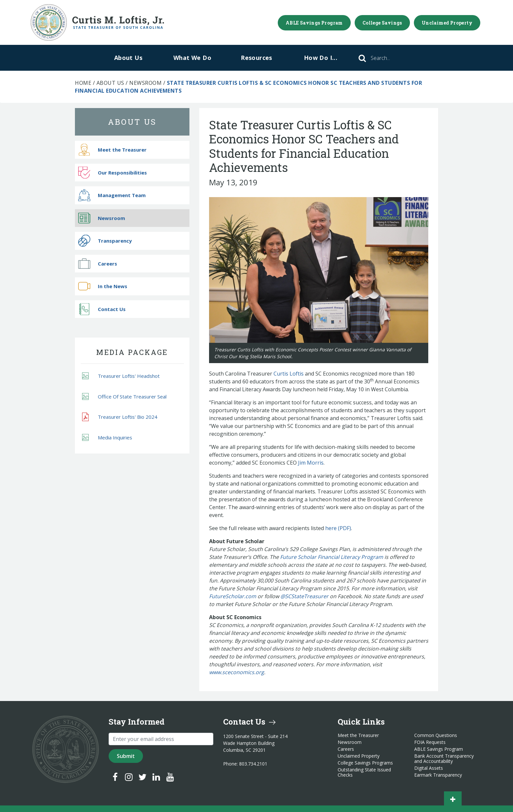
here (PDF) (338, 528)
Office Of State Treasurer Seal (124, 396)
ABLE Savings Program (314, 23)
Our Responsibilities (113, 172)
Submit (126, 756)
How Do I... (321, 58)
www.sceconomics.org (237, 672)
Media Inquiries (107, 437)
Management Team (112, 195)
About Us (128, 58)
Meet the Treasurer (112, 150)
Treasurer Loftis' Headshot (121, 376)
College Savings (382, 23)
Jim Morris (311, 463)
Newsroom (145, 83)
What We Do (192, 58)
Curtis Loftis (289, 374)
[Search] (389, 58)
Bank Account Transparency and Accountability (444, 759)
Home (83, 83)
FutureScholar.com (233, 596)
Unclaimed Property (447, 23)
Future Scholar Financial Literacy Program (332, 557)
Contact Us (102, 309)
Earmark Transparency (438, 775)
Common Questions (436, 735)
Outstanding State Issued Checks (364, 772)
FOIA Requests (430, 742)
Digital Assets (429, 768)
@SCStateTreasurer (304, 596)
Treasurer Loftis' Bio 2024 (120, 417)
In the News (103, 286)
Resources (256, 58)
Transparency (105, 241)
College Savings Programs (365, 763)
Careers (98, 263)
